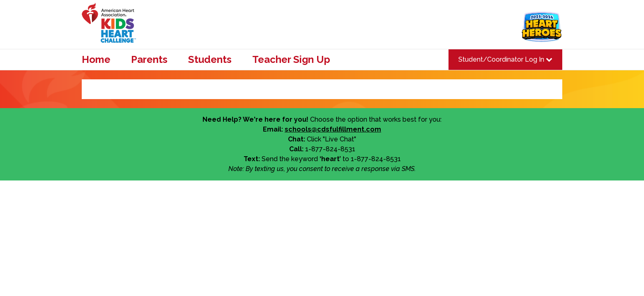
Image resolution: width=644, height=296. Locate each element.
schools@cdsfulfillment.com (333, 129)
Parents (149, 60)
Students (210, 60)
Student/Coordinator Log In (505, 59)
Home (96, 60)
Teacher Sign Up (291, 60)
